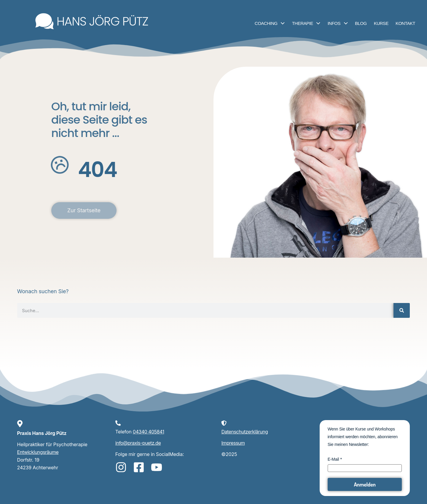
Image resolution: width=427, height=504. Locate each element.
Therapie (306, 23)
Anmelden (365, 484)
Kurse (381, 23)
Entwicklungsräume (38, 452)
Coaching (270, 23)
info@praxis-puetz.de (138, 443)
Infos (338, 23)
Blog (361, 23)
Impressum (233, 443)
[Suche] (402, 310)
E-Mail (333, 459)
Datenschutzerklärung (244, 432)
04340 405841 (149, 432)
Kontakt (405, 23)
